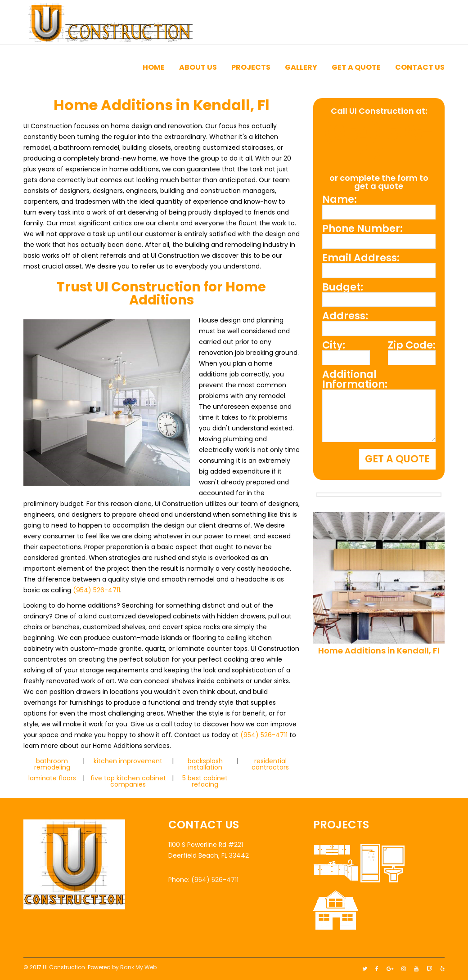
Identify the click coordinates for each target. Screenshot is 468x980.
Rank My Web (138, 967)
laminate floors (52, 778)
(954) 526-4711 (97, 590)
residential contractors (270, 764)
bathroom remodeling (52, 764)
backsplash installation (205, 764)
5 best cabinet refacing (205, 781)
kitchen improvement (128, 761)
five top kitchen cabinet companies (128, 781)
